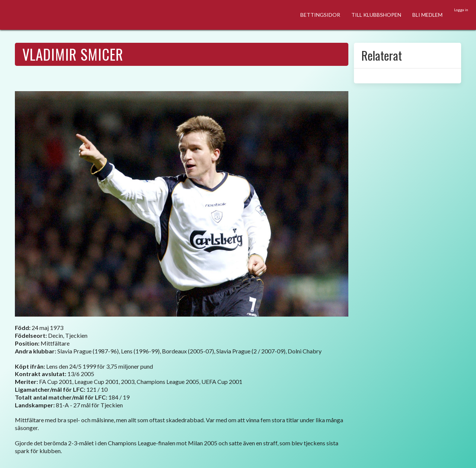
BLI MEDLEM (427, 15)
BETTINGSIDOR (320, 15)
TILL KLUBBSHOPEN (376, 15)
